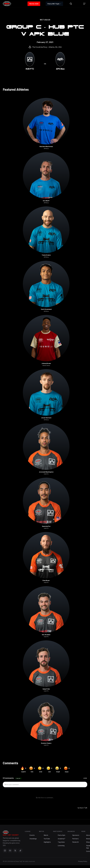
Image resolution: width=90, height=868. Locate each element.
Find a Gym (61, 835)
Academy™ (62, 839)
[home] (7, 4)
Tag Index (61, 842)
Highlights (47, 842)
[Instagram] (5, 851)
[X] (15, 851)
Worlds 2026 (34, 4)
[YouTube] (10, 851)
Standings (33, 839)
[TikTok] (20, 851)
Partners (75, 839)
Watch (46, 835)
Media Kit (76, 842)
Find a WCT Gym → (54, 4)
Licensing (61, 846)
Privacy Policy (83, 861)
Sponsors (76, 835)
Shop (88, 842)
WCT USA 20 (45, 20)
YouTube (47, 839)
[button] (84, 4)
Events (32, 835)
